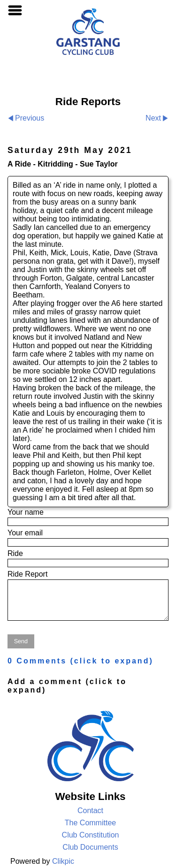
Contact (90, 811)
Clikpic (63, 861)
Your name (26, 512)
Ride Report (27, 574)
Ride (15, 553)
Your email (25, 533)
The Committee (90, 823)
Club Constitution (91, 835)
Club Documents (90, 847)
